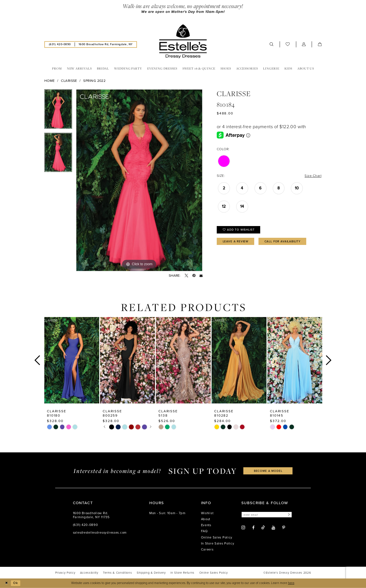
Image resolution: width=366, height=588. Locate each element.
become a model (268, 471)
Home (50, 81)
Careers (207, 550)
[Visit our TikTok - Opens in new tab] (263, 527)
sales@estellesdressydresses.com (100, 533)
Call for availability (283, 241)
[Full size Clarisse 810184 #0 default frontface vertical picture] (139, 180)
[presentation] (72, 360)
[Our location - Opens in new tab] (106, 44)
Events (206, 525)
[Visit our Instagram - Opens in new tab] (243, 528)
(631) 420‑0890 (85, 525)
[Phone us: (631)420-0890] (60, 44)
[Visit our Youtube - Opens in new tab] (273, 528)
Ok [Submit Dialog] (16, 583)
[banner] (183, 41)
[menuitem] (60, 44)
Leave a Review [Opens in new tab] (236, 241)
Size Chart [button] (313, 176)
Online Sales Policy (217, 537)
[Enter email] (267, 515)
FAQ (204, 531)
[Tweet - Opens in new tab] (186, 276)
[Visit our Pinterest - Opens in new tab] (284, 528)
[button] (304, 44)
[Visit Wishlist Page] (288, 44)
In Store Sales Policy (218, 544)
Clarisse (69, 81)
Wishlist (207, 513)
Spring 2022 (94, 81)
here (291, 583)
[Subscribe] (288, 515)
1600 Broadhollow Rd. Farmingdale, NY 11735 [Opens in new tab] (91, 515)
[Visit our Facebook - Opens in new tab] (253, 528)
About (206, 519)
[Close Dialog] (6, 583)
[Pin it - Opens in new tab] (194, 276)
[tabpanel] (58, 111)
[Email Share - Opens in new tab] (201, 276)
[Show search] (272, 44)
